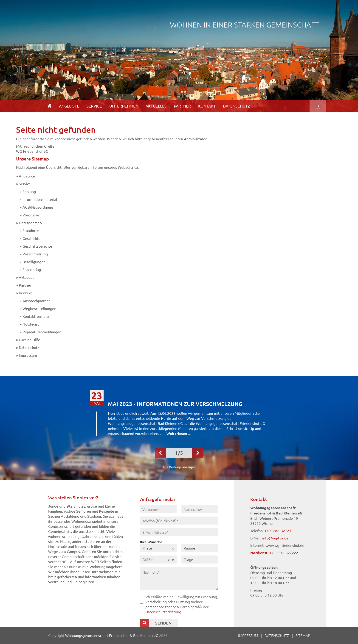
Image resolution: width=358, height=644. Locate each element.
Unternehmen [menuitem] (124, 106)
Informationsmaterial (40, 199)
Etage (188, 559)
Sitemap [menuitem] (303, 635)
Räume (189, 548)
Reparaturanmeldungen (42, 332)
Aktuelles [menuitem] (156, 106)
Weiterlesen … (179, 433)
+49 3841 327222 (284, 553)
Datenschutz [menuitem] (237, 106)
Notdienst (31, 324)
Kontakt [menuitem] (207, 106)
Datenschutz (29, 347)
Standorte (31, 230)
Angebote (27, 176)
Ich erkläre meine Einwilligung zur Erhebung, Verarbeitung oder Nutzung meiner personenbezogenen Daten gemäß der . (182, 604)
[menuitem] (49, 106)
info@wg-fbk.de (275, 538)
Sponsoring (32, 269)
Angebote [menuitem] (69, 106)
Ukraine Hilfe (30, 340)
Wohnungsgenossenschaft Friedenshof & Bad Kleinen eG (112, 635)
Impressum (28, 355)
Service (25, 184)
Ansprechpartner (36, 301)
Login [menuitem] (318, 106)
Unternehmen (30, 223)
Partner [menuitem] (182, 106)
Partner (25, 285)
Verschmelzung (35, 254)
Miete (147, 548)
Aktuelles (27, 277)
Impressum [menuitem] (248, 635)
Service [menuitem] (94, 106)
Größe (148, 559)
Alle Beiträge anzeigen (179, 467)
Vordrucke (31, 215)
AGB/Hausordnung (38, 207)
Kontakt (25, 293)
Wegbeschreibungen (39, 308)
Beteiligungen (34, 262)
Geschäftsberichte (37, 246)
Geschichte (31, 238)
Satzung (29, 191)
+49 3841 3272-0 (278, 531)
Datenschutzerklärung (163, 612)
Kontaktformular (36, 316)
